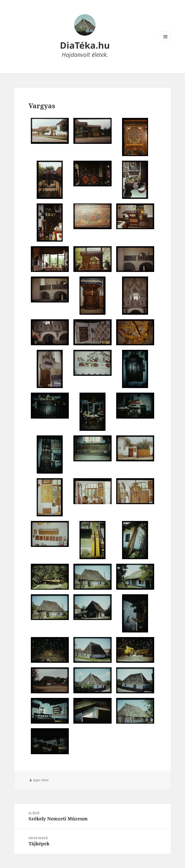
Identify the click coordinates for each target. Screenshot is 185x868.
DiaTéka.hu (85, 45)
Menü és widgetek (166, 42)
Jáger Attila (41, 780)
